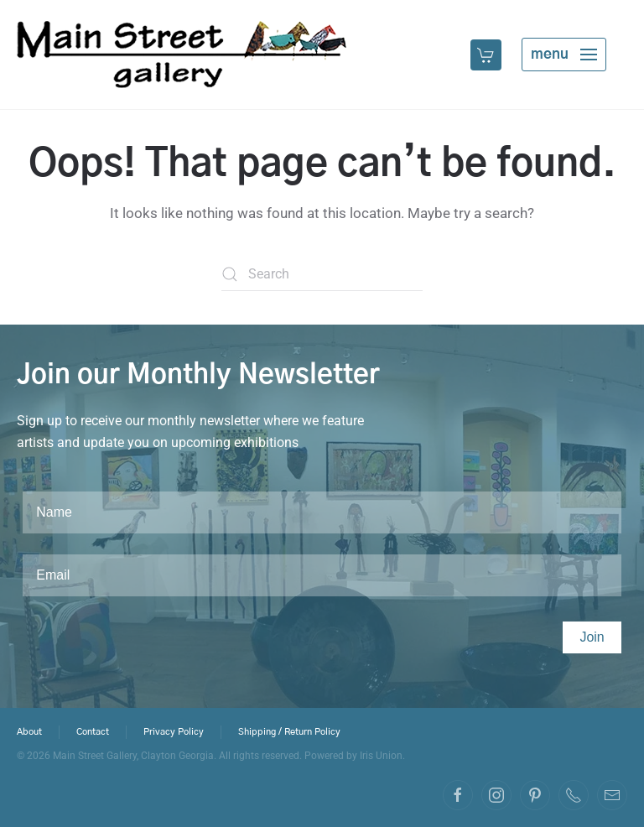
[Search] (322, 274)
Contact (93, 733)
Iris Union (381, 756)
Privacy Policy (174, 733)
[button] (488, 55)
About (29, 733)
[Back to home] (182, 55)
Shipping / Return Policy (289, 733)
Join (592, 637)
